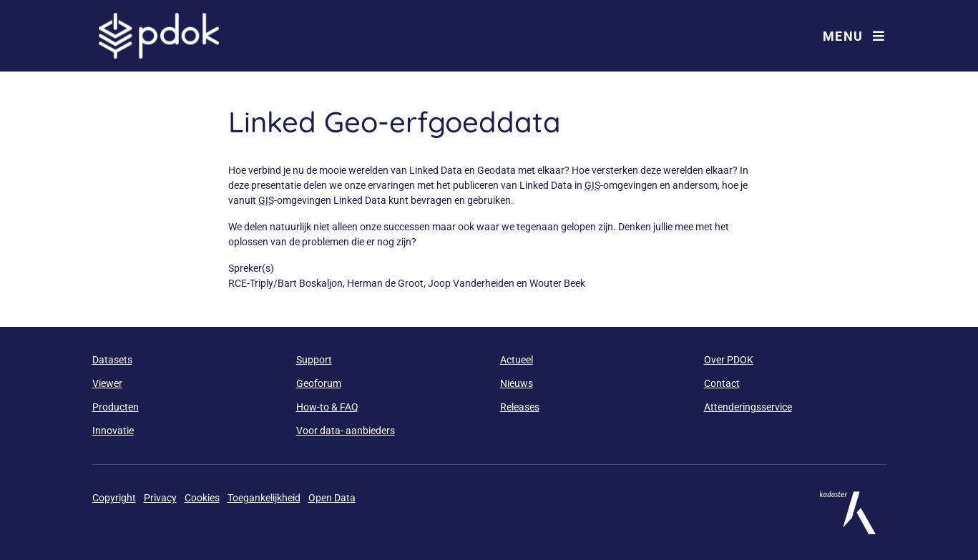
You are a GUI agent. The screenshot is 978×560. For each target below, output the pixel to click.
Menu (854, 36)
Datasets (112, 360)
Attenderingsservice (748, 407)
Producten (116, 407)
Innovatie (113, 431)
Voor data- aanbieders (346, 431)
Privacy (160, 498)
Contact (722, 383)
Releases (520, 407)
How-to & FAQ (327, 407)
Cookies (202, 498)
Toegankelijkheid (264, 498)
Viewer (107, 383)
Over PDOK (729, 360)
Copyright (114, 498)
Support (314, 360)
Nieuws (517, 383)
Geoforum (319, 383)
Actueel (517, 360)
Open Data (332, 498)
